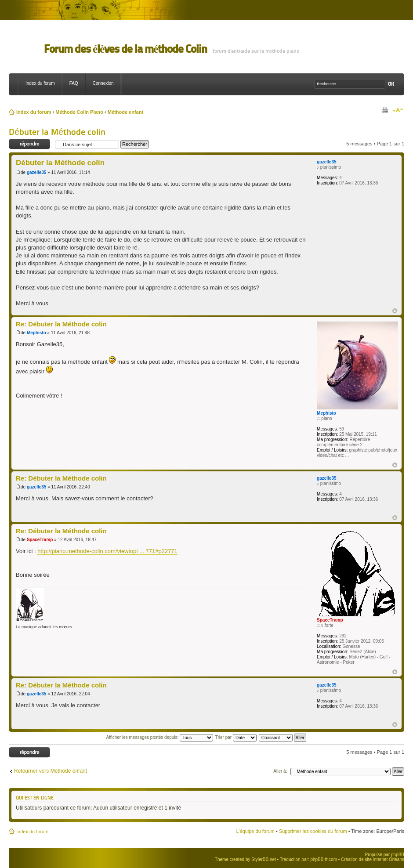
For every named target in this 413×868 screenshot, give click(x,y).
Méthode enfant (125, 112)
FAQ (74, 83)
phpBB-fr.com (324, 859)
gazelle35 (36, 172)
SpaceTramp (40, 540)
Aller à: (280, 771)
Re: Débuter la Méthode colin (61, 324)
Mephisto (36, 333)
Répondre (30, 144)
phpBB (398, 855)
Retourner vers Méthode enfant (51, 771)
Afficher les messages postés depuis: (159, 737)
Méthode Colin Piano (79, 112)
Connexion (103, 83)
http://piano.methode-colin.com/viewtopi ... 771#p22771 (107, 551)
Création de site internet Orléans (373, 859)
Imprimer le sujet (384, 110)
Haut (395, 311)
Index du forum (40, 83)
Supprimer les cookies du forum (313, 831)
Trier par (236, 737)
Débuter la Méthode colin (57, 132)
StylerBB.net (264, 859)
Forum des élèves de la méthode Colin (125, 49)
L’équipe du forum (255, 831)
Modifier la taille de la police (398, 110)
